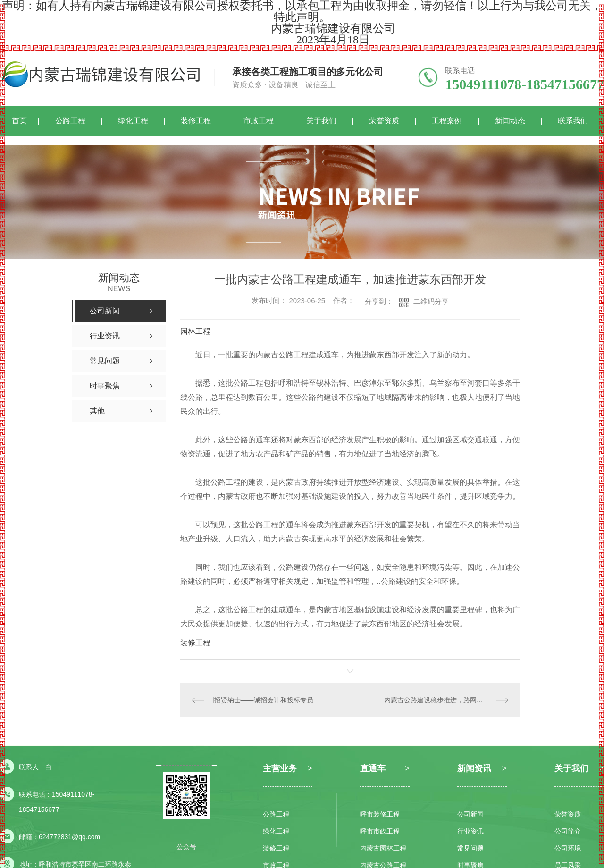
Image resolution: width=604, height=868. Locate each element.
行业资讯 (470, 831)
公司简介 (568, 831)
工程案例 (447, 121)
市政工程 (259, 121)
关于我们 (321, 121)
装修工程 (196, 121)
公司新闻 (470, 814)
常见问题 (470, 848)
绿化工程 (133, 121)
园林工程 (195, 331)
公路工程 (70, 121)
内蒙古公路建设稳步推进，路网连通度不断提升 (446, 700)
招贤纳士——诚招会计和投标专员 (264, 700)
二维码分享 (431, 301)
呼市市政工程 (380, 831)
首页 (19, 121)
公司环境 (568, 848)
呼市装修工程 (380, 814)
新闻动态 (510, 121)
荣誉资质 (384, 121)
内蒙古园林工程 (383, 848)
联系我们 (573, 121)
